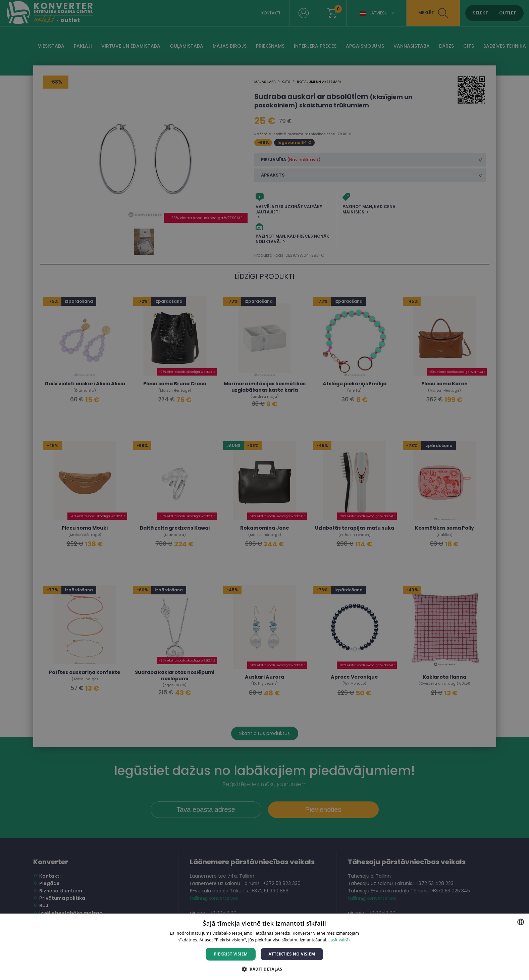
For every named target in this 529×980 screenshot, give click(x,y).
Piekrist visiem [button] (231, 954)
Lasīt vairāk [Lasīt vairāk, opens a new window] (339, 940)
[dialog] (264, 490)
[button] (264, 969)
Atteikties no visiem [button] (292, 954)
